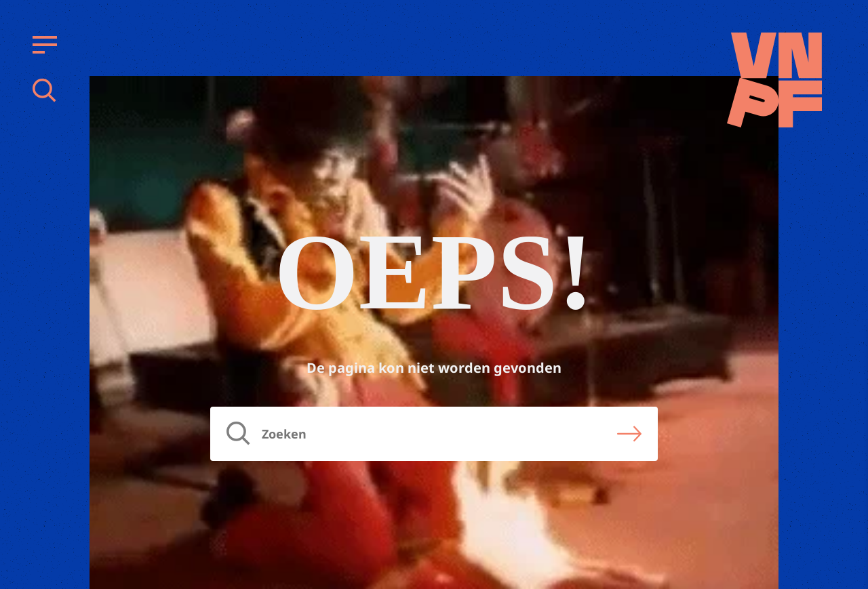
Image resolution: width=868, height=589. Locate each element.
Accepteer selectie (753, 564)
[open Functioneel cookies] (846, 434)
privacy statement (801, 389)
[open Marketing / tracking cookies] (846, 475)
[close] (847, 350)
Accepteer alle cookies (753, 524)
